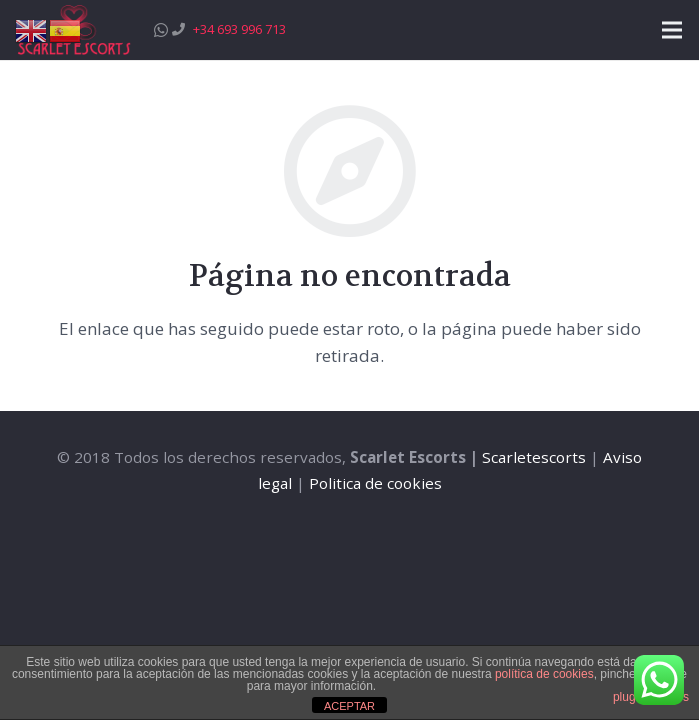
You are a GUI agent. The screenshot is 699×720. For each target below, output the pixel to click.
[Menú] (671, 30)
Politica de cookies (375, 483)
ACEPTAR (349, 706)
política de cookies (544, 674)
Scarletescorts (534, 457)
